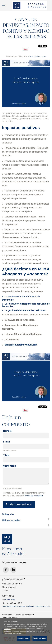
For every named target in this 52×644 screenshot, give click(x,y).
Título (6, 455)
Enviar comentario (19, 504)
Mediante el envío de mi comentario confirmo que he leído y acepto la (24, 494)
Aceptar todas (23, 638)
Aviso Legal (7, 615)
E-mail (6, 442)
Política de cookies (10, 618)
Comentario (10, 466)
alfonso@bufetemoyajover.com (21, 345)
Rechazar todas (40, 638)
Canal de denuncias (37, 56)
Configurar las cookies (13, 633)
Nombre (7, 431)
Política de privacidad (33, 496)
